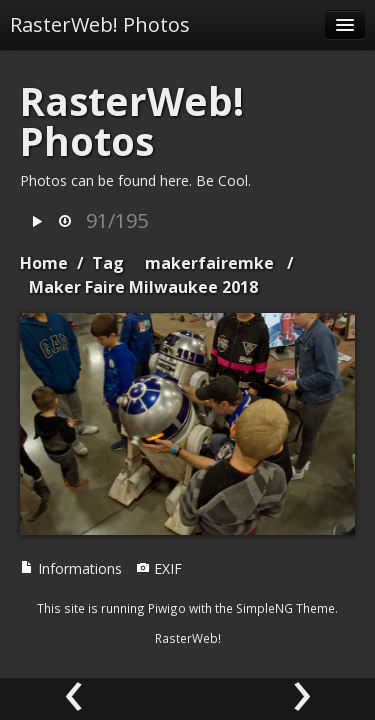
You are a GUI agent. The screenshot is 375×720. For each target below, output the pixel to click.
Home (44, 263)
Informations (71, 568)
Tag (108, 263)
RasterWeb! (188, 638)
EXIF (159, 568)
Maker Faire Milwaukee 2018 (143, 287)
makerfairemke (209, 263)
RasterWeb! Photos (100, 24)
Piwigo (167, 608)
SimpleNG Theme (285, 608)
